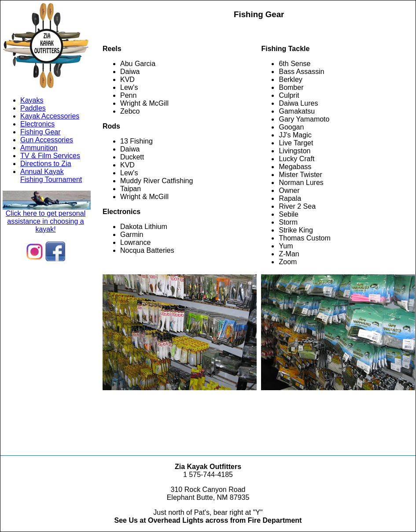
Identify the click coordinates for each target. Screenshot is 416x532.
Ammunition (39, 148)
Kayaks (32, 100)
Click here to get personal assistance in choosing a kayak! (47, 218)
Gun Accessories (47, 140)
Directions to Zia (46, 164)
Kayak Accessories (50, 116)
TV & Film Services (50, 156)
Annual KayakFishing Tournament (51, 175)
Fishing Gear (40, 132)
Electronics (37, 124)
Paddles (33, 108)
